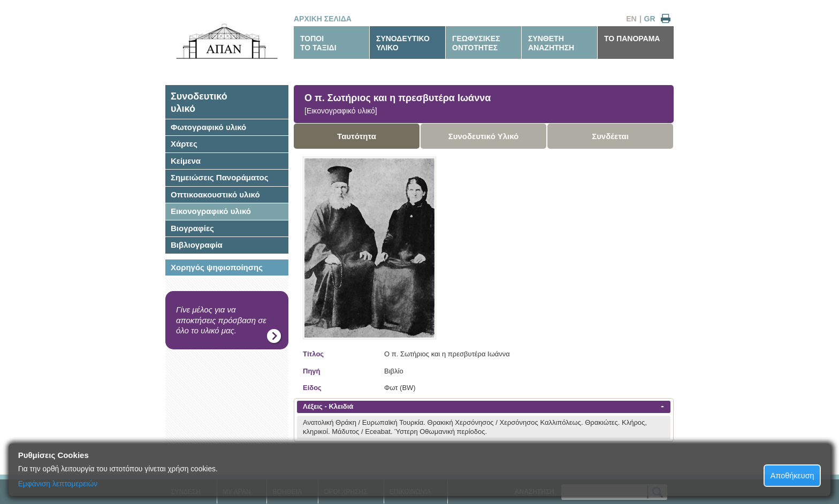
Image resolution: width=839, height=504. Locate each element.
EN (631, 19)
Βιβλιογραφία (197, 245)
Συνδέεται (610, 136)
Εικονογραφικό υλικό (211, 211)
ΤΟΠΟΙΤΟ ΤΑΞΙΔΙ (318, 43)
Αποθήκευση (792, 476)
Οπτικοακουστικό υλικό (215, 194)
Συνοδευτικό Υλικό (484, 136)
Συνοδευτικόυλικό (199, 102)
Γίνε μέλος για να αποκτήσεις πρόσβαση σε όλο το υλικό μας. (221, 320)
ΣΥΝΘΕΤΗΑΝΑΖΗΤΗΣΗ (551, 43)
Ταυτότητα (357, 136)
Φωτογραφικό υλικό (208, 127)
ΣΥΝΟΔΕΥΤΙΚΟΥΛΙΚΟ (403, 43)
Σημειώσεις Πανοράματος (220, 177)
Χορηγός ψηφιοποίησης (217, 267)
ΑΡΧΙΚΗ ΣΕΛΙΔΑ (323, 19)
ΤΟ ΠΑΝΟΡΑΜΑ (632, 39)
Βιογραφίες (192, 228)
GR (650, 19)
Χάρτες (184, 144)
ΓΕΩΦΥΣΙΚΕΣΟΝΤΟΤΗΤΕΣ (476, 43)
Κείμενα (186, 161)
